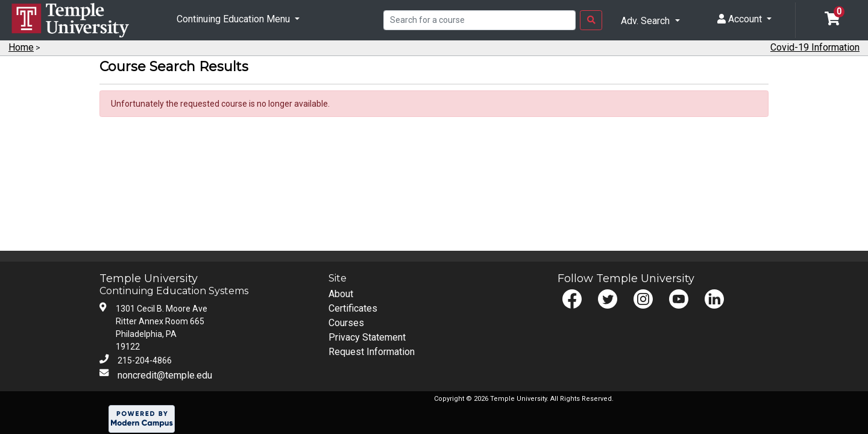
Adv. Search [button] (646, 21)
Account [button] (741, 19)
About (341, 294)
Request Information (372, 352)
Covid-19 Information (815, 47)
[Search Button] (591, 20)
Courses (346, 323)
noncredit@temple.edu (165, 375)
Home (21, 47)
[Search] (480, 20)
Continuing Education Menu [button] (234, 19)
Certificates (353, 308)
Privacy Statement (367, 337)
